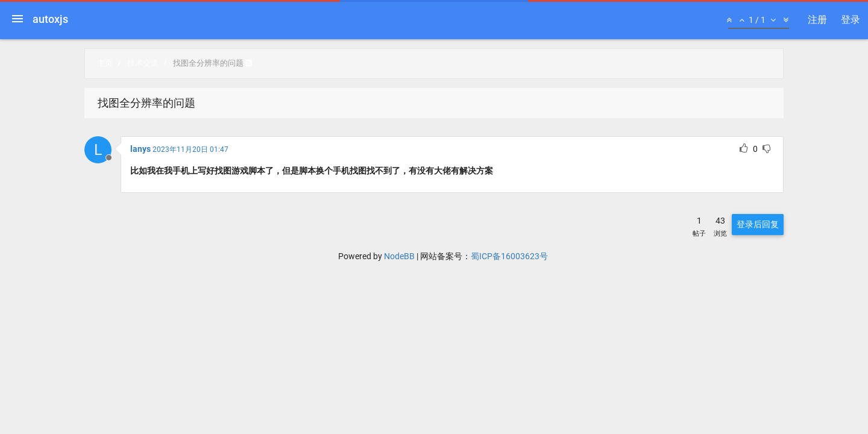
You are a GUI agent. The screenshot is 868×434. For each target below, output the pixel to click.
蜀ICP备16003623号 (509, 256)
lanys (140, 149)
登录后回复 (758, 224)
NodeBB (399, 256)
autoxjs (50, 19)
